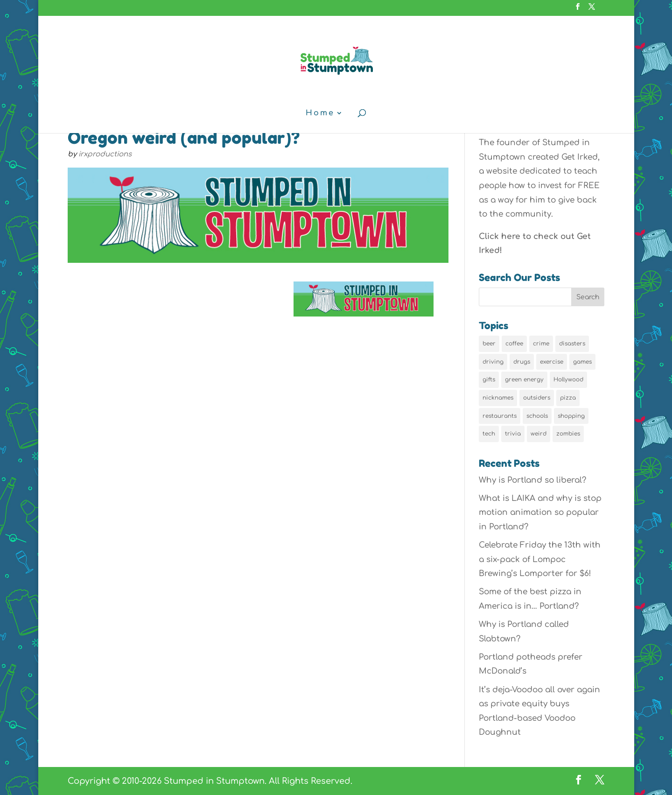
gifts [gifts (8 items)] (489, 380)
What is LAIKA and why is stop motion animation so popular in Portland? (540, 513)
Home (320, 113)
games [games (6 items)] (582, 362)
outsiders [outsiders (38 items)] (537, 398)
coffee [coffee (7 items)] (514, 344)
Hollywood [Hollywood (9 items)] (568, 380)
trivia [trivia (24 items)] (513, 434)
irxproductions (105, 154)
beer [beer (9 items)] (489, 344)
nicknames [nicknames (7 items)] (498, 398)
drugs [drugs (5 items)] (522, 362)
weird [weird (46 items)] (539, 434)
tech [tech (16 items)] (489, 434)
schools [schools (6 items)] (537, 416)
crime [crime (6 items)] (541, 344)
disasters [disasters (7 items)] (572, 344)
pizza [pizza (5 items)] (568, 398)
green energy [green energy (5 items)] (524, 380)
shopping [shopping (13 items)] (571, 416)
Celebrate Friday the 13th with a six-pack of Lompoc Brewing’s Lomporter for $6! (540, 559)
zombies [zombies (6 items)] (568, 434)
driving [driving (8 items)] (493, 362)
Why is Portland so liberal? (532, 480)
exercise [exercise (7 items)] (552, 362)
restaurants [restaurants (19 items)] (500, 416)
